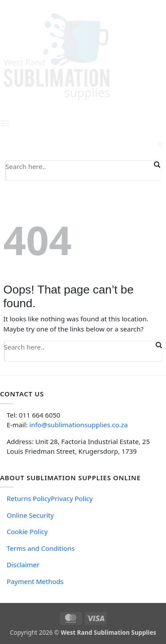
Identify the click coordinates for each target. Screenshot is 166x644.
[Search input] (79, 166)
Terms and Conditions (41, 548)
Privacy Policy (72, 498)
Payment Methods (35, 581)
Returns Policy (29, 498)
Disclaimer (23, 565)
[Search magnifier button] (156, 165)
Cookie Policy (27, 531)
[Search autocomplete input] (79, 177)
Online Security (30, 515)
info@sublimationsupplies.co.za (78, 425)
